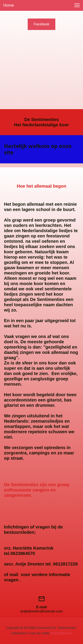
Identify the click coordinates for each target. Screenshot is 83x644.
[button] (77, 5)
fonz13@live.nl (61, 633)
